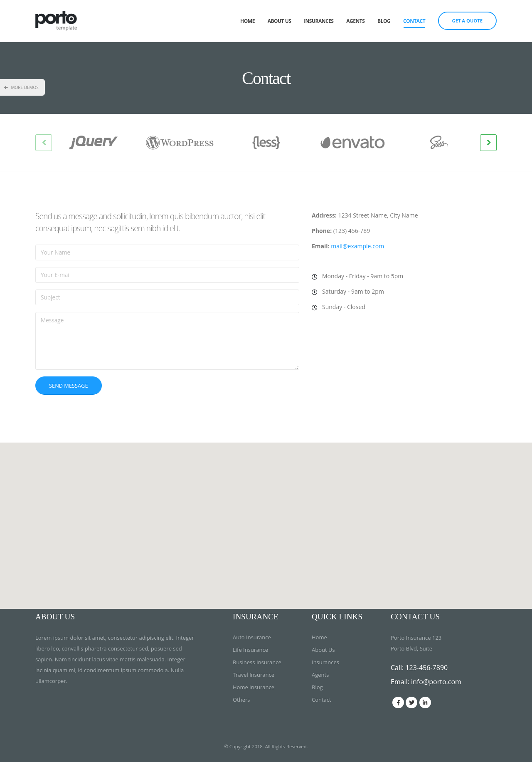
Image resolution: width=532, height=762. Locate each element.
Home (248, 21)
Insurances (319, 21)
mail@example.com (357, 246)
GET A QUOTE (467, 21)
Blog (384, 21)
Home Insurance (254, 687)
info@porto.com (436, 682)
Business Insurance (257, 662)
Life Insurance (250, 650)
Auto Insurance (252, 637)
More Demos (21, 87)
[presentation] (44, 143)
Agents (355, 21)
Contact (414, 21)
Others (241, 700)
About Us (280, 21)
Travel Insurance (254, 675)
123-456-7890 (426, 668)
